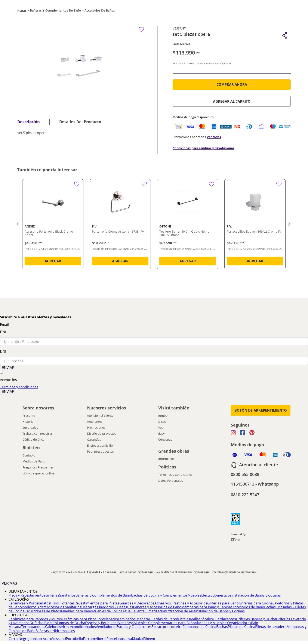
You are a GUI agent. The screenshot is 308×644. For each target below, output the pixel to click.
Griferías (52, 595)
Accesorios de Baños (100, 10)
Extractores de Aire (167, 627)
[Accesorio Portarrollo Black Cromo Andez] (53, 225)
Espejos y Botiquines (102, 623)
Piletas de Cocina (241, 627)
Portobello (74, 639)
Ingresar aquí (145, 572)
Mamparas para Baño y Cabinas (207, 607)
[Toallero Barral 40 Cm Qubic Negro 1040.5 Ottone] (188, 225)
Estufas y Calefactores (134, 627)
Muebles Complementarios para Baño (164, 623)
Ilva (129, 639)
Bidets (42, 607)
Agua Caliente (134, 611)
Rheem (149, 639)
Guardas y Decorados (137, 603)
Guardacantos (224, 619)
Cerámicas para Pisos (79, 619)
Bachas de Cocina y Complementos (159, 595)
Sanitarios (67, 595)
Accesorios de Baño (248, 607)
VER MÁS (9, 583)
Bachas (222, 627)
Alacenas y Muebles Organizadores (223, 623)
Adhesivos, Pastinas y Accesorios (181, 603)
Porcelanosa (117, 639)
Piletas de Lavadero (271, 627)
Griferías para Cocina (256, 603)
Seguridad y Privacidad (102, 572)
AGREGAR (53, 261)
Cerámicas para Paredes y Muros (35, 619)
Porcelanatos (107, 619)
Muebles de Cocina (107, 611)
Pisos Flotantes (62, 603)
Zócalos (207, 619)
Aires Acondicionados (78, 627)
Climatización (155, 611)
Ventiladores (106, 627)
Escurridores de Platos (43, 611)
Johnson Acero (40, 639)
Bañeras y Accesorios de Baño (157, 607)
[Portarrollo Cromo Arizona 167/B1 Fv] (120, 225)
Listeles (184, 619)
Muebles (194, 595)
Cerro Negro (19, 639)
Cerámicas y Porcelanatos (29, 603)
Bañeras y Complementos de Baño (56, 10)
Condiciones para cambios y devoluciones (203, 148)
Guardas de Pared (164, 619)
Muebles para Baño (77, 611)
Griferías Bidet (41, 623)
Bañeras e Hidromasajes (55, 631)
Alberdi (101, 639)
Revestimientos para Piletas (97, 603)
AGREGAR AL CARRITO (232, 101)
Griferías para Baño (223, 603)
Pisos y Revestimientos (27, 595)
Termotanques (33, 627)
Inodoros (29, 607)
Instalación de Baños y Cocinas (256, 595)
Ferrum (89, 639)
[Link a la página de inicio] (22, 11)
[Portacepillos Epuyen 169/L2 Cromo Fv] (255, 225)
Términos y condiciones (19, 387)
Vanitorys (126, 623)
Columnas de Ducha (69, 623)
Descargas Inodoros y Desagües (107, 607)
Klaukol (138, 639)
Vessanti (59, 639)
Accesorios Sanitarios (64, 607)
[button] (285, 35)
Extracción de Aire (181, 611)
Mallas (195, 619)
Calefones (53, 627)
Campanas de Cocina (199, 627)
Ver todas (214, 137)
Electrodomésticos (216, 595)
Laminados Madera (133, 619)
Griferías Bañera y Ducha (256, 619)
